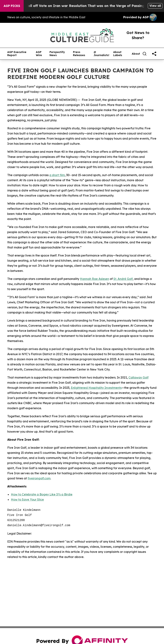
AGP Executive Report (17, 54)
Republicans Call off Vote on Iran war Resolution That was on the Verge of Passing (79, 6)
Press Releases (79, 54)
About (136, 54)
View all (155, 6)
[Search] (145, 54)
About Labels (118, 54)
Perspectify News (57, 54)
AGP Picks (12, 6)
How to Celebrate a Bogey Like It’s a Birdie (42, 494)
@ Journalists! (101, 54)
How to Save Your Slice (27, 499)
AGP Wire (39, 54)
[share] (154, 54)
